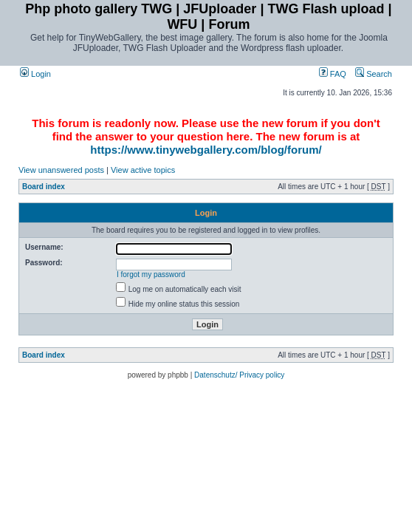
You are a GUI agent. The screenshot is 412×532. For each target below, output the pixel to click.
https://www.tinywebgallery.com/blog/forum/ (206, 150)
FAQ (333, 74)
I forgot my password (151, 274)
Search (374, 74)
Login (35, 74)
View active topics (143, 170)
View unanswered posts (61, 170)
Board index (44, 187)
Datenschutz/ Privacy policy (239, 375)
